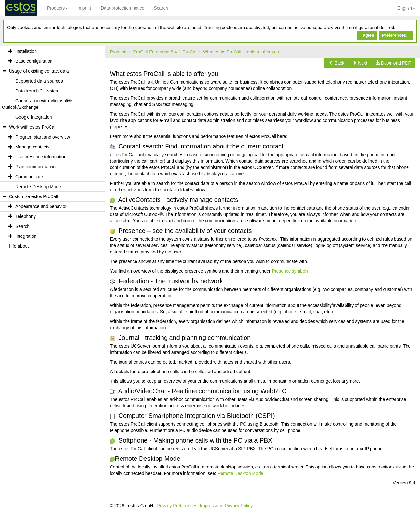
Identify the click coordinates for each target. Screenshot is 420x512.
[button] (336, 63)
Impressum (211, 506)
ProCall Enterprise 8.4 (155, 52)
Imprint (84, 8)
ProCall (190, 52)
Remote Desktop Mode (240, 473)
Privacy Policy (239, 506)
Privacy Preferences (177, 506)
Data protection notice (122, 8)
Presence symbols (290, 271)
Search (161, 8)
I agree (367, 35)
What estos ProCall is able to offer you (241, 52)
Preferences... (396, 35)
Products (57, 8)
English (406, 8)
